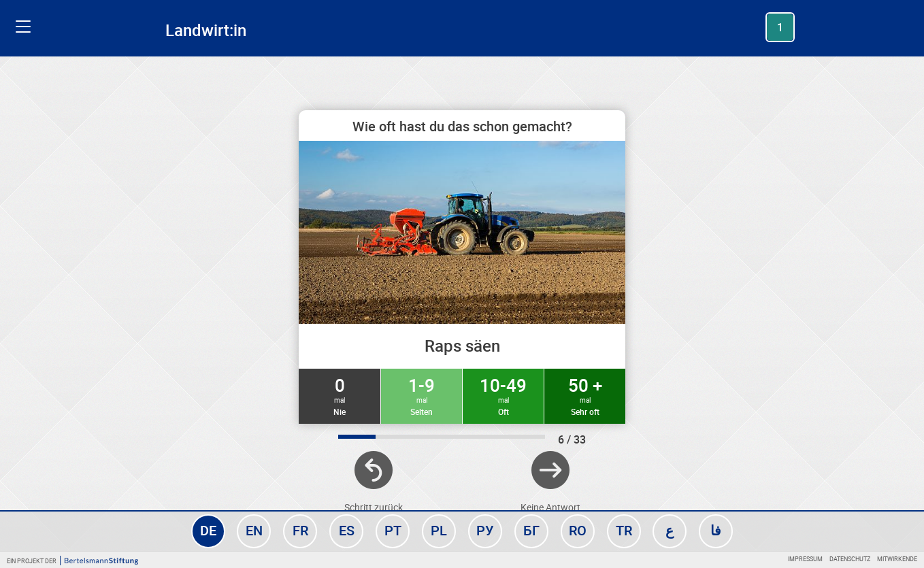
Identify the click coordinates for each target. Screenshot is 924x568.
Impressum (805, 559)
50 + (585, 395)
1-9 (422, 395)
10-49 (503, 395)
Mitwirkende (897, 559)
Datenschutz (850, 559)
